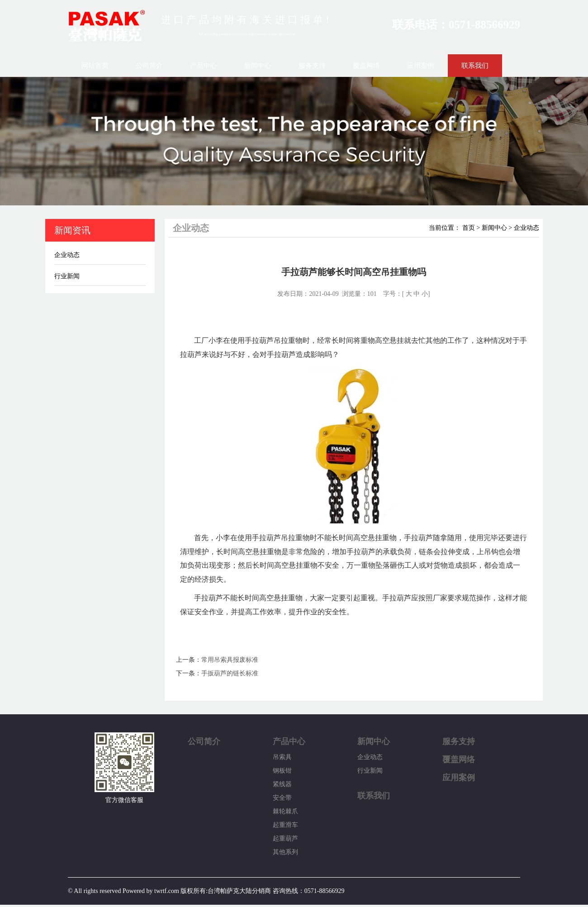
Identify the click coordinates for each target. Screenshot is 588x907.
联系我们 (475, 66)
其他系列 (285, 852)
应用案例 (421, 66)
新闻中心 (258, 66)
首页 (469, 228)
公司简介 (149, 66)
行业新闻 (67, 276)
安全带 (282, 798)
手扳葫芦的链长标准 (230, 673)
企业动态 (67, 255)
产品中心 (204, 66)
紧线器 (282, 784)
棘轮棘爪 (285, 811)
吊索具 (282, 757)
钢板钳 (282, 771)
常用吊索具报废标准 (230, 660)
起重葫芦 (285, 838)
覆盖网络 (366, 66)
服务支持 (312, 66)
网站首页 (95, 66)
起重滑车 (285, 825)
